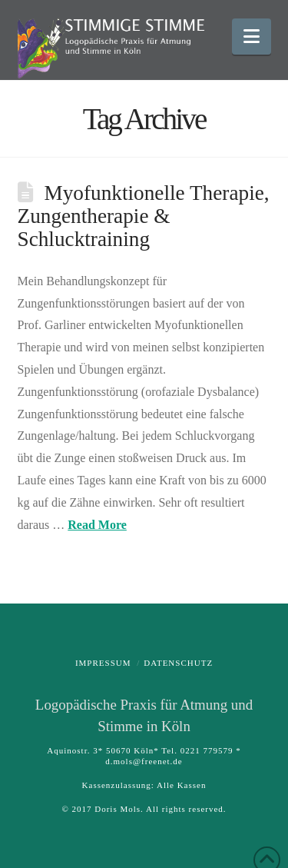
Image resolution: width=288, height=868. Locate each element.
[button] (252, 37)
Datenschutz (178, 663)
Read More (97, 525)
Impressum (103, 663)
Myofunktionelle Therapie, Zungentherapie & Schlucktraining (144, 216)
